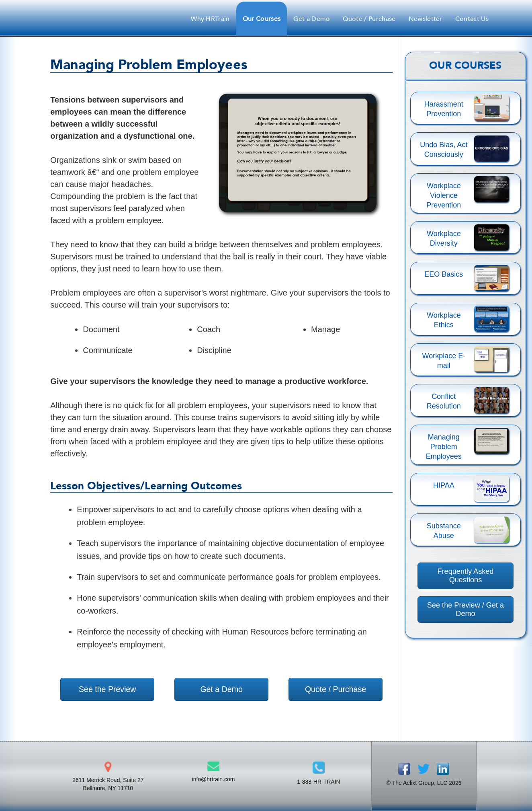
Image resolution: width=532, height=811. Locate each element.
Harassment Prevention (444, 109)
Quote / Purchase (369, 19)
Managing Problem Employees (444, 447)
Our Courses (262, 19)
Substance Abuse (444, 531)
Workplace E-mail (444, 361)
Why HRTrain (210, 19)
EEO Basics (444, 274)
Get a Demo (312, 19)
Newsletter (426, 19)
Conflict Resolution (444, 401)
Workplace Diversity (444, 238)
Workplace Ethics (444, 320)
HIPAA (444, 485)
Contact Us (472, 19)
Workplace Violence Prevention (444, 195)
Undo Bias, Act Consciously (444, 150)
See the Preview (107, 689)
